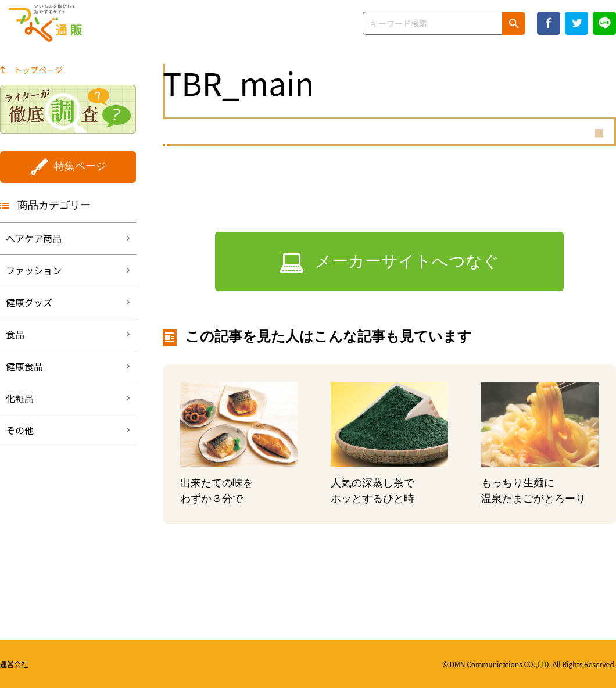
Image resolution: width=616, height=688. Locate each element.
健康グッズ (29, 302)
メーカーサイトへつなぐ (407, 261)
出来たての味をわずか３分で (217, 491)
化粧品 (20, 398)
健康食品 (24, 366)
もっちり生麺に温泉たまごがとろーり (533, 491)
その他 (20, 430)
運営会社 (14, 664)
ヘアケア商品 (34, 238)
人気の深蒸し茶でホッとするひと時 (373, 491)
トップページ (38, 70)
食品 (15, 334)
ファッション (34, 270)
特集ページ (80, 166)
